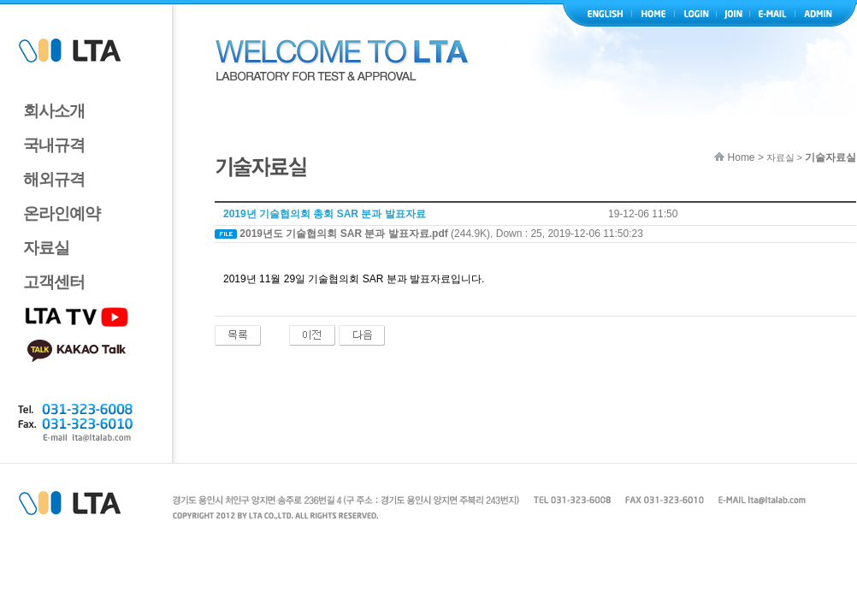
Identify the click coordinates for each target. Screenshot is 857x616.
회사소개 (54, 111)
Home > (739, 157)
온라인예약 (62, 213)
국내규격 (54, 145)
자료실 (46, 248)
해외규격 (54, 179)
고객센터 (54, 282)
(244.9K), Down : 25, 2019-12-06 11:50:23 (441, 234)
